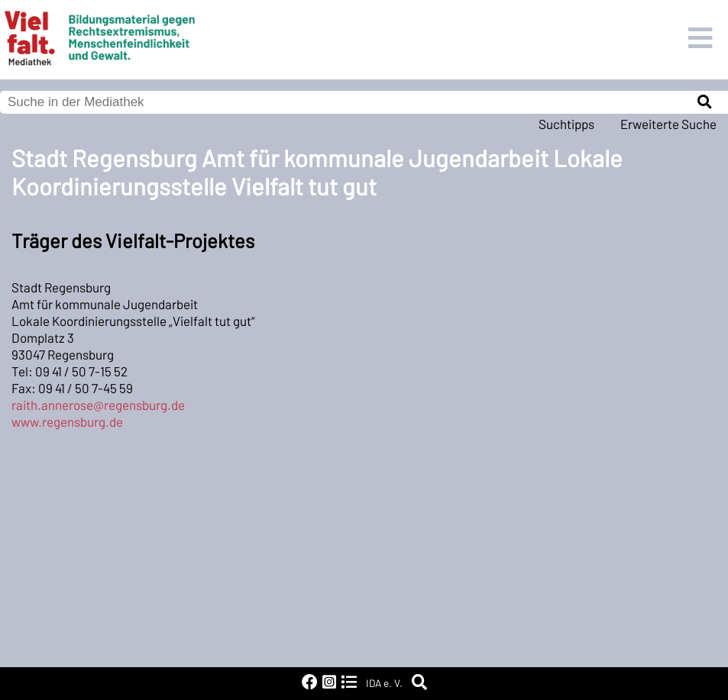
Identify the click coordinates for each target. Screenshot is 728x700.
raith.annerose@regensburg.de (98, 405)
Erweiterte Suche (668, 124)
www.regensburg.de (67, 421)
